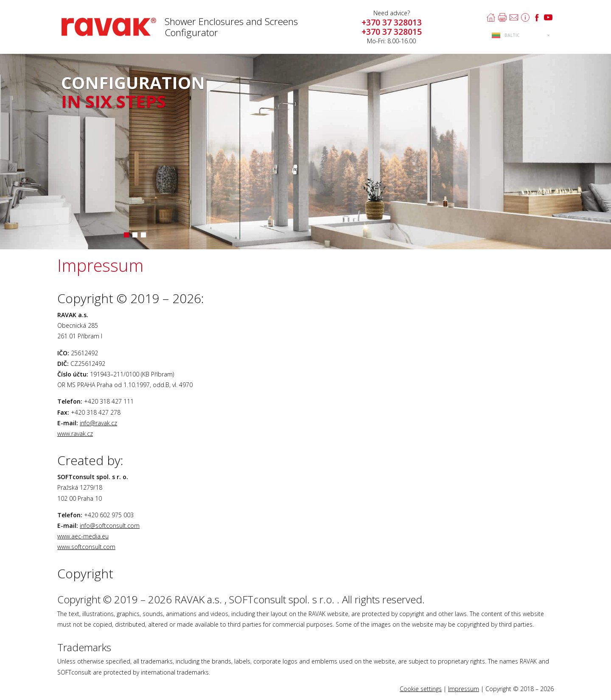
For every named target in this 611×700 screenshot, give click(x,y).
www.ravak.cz (75, 434)
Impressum (464, 689)
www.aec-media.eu (83, 536)
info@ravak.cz (98, 423)
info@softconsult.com (110, 526)
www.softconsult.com (86, 547)
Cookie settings (421, 689)
